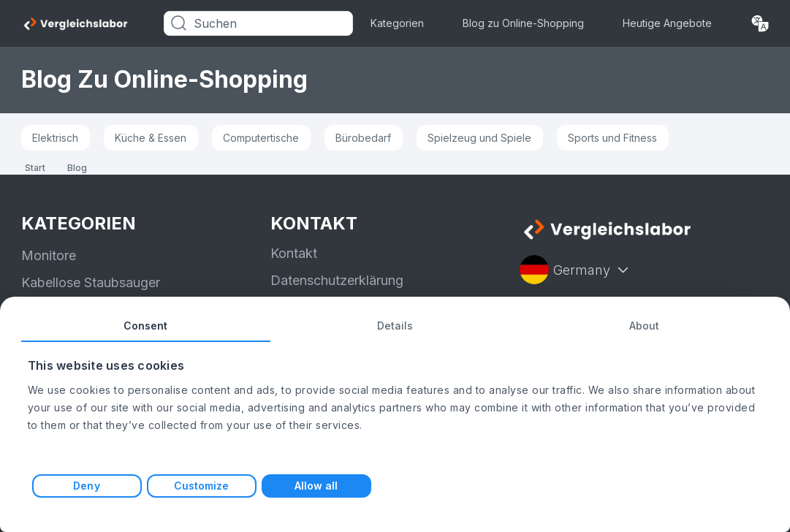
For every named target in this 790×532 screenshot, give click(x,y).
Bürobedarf (363, 138)
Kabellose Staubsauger (91, 282)
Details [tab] (395, 326)
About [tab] (645, 326)
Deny (86, 486)
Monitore (49, 255)
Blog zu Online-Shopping (523, 23)
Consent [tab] (146, 326)
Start (35, 168)
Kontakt (294, 253)
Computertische (261, 138)
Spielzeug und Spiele (479, 138)
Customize (202, 486)
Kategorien (397, 23)
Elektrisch (55, 138)
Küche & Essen (151, 138)
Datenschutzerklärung (337, 280)
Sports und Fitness (612, 138)
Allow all (316, 486)
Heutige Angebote (667, 23)
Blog (77, 168)
